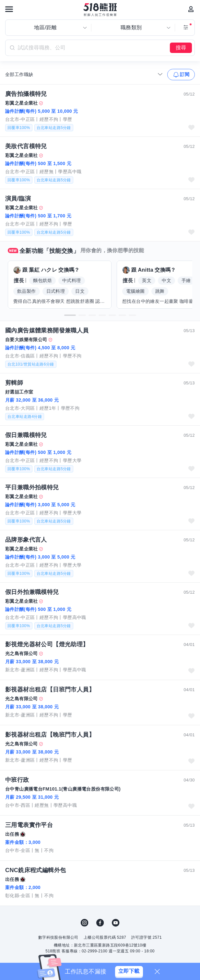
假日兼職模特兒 (26, 435)
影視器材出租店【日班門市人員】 (50, 690)
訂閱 (185, 74)
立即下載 (129, 971)
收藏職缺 (191, 127)
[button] (70, 315)
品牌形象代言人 (26, 540)
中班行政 (17, 780)
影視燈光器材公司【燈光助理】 (47, 644)
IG (85, 923)
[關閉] (157, 972)
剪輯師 (14, 383)
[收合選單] (160, 74)
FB (100, 923)
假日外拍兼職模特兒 (32, 592)
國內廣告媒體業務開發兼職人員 (47, 330)
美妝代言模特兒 (26, 146)
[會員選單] (191, 9)
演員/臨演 (18, 199)
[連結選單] (9, 9)
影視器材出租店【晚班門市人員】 (50, 735)
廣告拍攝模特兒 (26, 94)
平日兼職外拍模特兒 (32, 487)
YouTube (116, 923)
